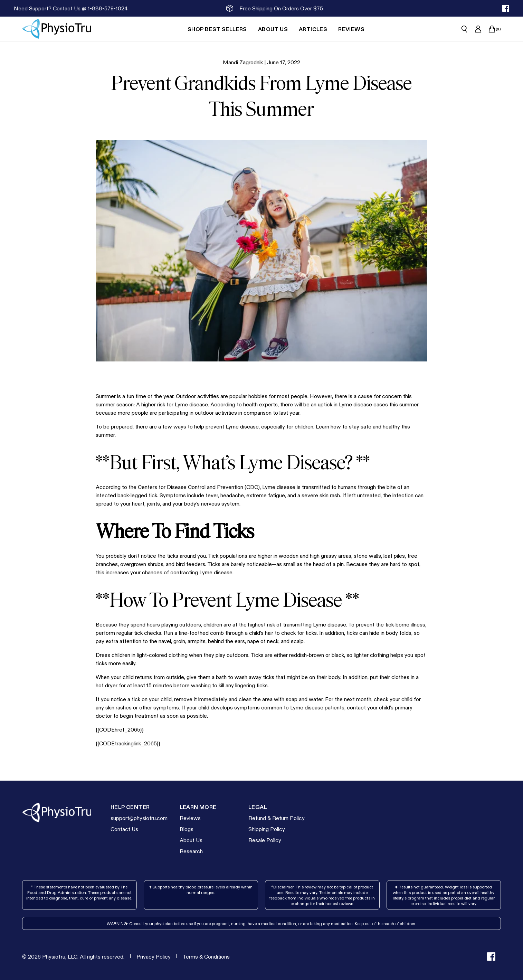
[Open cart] (492, 29)
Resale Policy (265, 840)
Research (191, 851)
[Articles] (313, 29)
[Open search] (464, 29)
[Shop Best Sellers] (217, 29)
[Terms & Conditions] (206, 957)
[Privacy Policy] (154, 957)
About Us (191, 840)
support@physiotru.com (139, 818)
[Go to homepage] (57, 29)
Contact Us (124, 829)
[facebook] (506, 8)
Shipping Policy (267, 829)
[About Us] (273, 29)
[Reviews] (351, 29)
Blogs (187, 829)
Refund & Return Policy (277, 818)
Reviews (190, 818)
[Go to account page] (478, 29)
